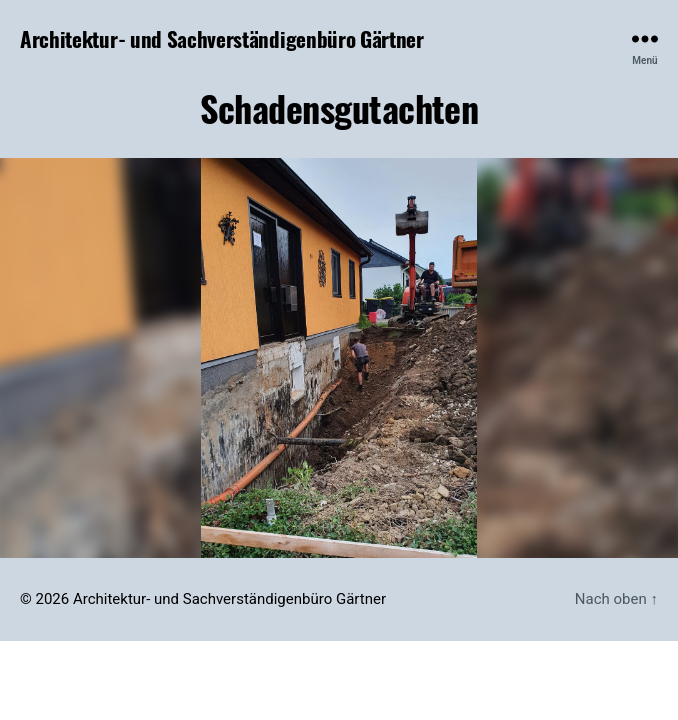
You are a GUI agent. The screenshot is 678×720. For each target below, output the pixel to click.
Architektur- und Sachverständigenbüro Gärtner (222, 38)
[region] (339, 358)
